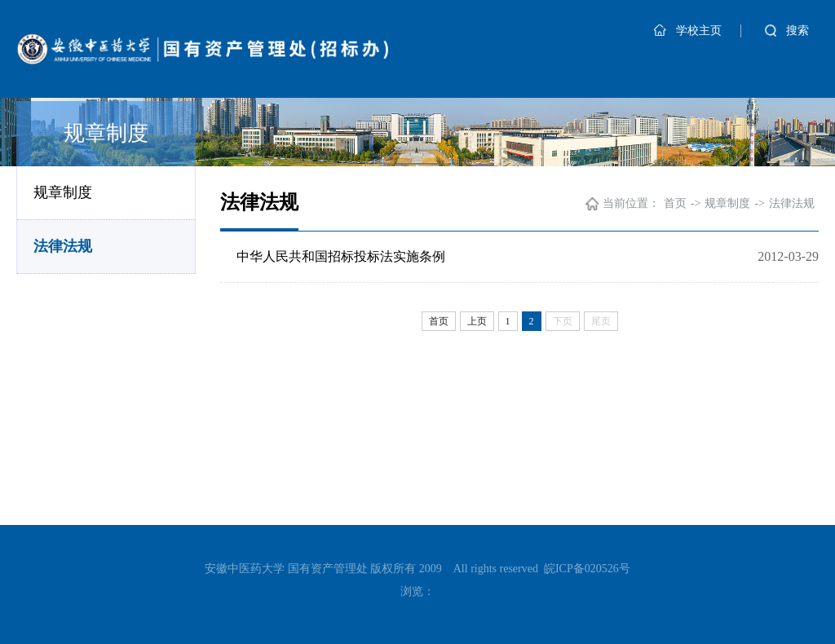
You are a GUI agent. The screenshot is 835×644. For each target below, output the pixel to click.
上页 (477, 321)
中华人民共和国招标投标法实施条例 (341, 256)
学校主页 (688, 31)
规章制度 (63, 192)
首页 (675, 203)
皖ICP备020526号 (587, 569)
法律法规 (63, 246)
